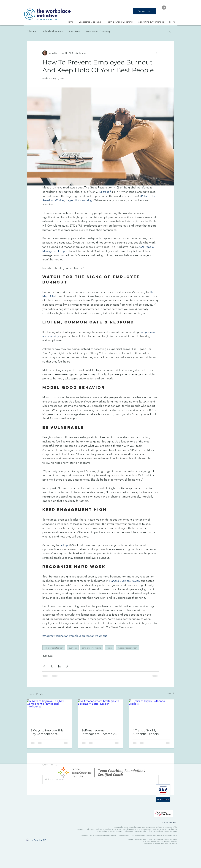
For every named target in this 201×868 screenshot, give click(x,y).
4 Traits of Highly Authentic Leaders (146, 732)
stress (109, 648)
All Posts (31, 31)
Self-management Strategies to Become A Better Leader (98, 732)
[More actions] (157, 53)
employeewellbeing (92, 648)
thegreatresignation (127, 648)
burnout (73, 648)
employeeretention (54, 648)
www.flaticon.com (171, 843)
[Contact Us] (144, 11)
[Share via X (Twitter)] (52, 666)
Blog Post (74, 31)
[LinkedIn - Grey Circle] (164, 8)
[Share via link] (67, 666)
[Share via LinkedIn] (59, 666)
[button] (170, 32)
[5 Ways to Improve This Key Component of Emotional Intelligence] (50, 712)
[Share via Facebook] (44, 666)
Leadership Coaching (98, 31)
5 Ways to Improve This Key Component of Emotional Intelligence (47, 732)
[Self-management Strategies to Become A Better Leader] (101, 712)
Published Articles (53, 31)
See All (171, 693)
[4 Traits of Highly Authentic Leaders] (151, 712)
